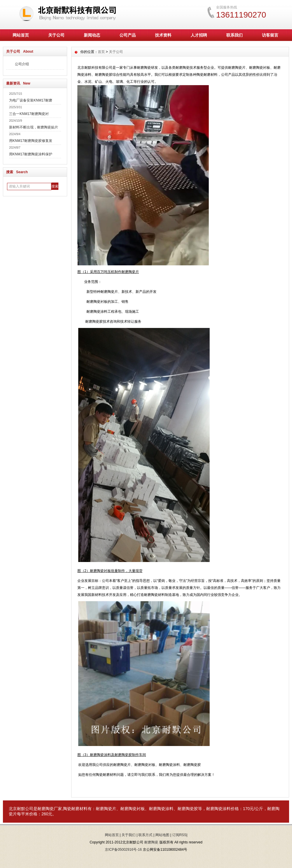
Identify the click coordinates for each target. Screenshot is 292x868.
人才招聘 (199, 35)
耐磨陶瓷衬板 (133, 809)
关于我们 (128, 835)
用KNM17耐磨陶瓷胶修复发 (31, 141)
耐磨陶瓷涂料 (161, 809)
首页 (101, 52)
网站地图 (162, 835)
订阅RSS (179, 835)
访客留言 (270, 35)
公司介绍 (22, 64)
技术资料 (163, 35)
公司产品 (128, 35)
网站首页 (21, 35)
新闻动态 (92, 35)
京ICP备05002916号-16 (123, 850)
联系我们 (234, 35)
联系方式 (145, 835)
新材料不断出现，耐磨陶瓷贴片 (34, 127)
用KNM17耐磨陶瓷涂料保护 (31, 154)
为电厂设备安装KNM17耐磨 (31, 100)
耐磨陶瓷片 (106, 809)
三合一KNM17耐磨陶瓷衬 (29, 114)
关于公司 (56, 35)
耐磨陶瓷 (46, 809)
